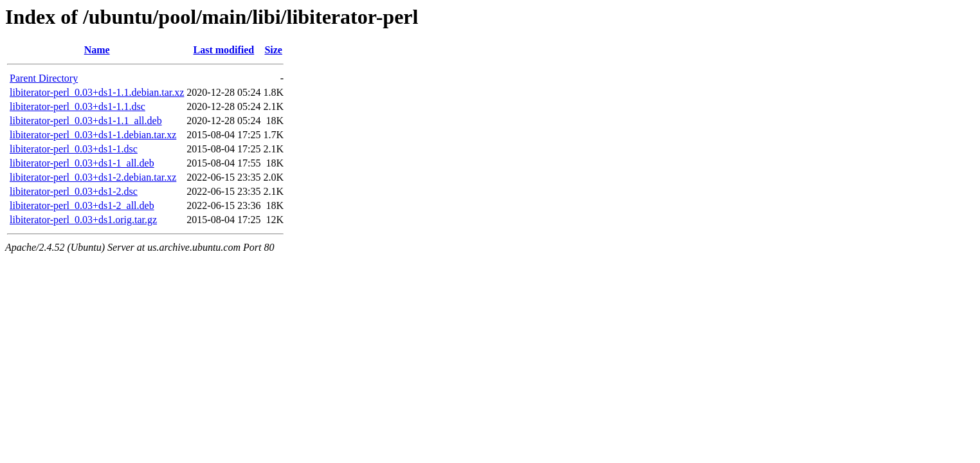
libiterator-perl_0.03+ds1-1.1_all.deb (86, 121)
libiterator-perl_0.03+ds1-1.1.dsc (77, 106)
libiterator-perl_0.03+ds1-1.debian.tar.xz (93, 135)
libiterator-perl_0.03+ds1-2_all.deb (82, 205)
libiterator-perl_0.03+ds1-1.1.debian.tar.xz (97, 92)
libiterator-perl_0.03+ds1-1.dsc (74, 149)
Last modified (224, 50)
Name (97, 50)
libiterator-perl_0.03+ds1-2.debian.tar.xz (93, 177)
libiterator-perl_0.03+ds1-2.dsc (74, 191)
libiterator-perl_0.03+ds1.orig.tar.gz (83, 220)
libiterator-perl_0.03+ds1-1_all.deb (82, 163)
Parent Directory (44, 78)
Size (273, 50)
